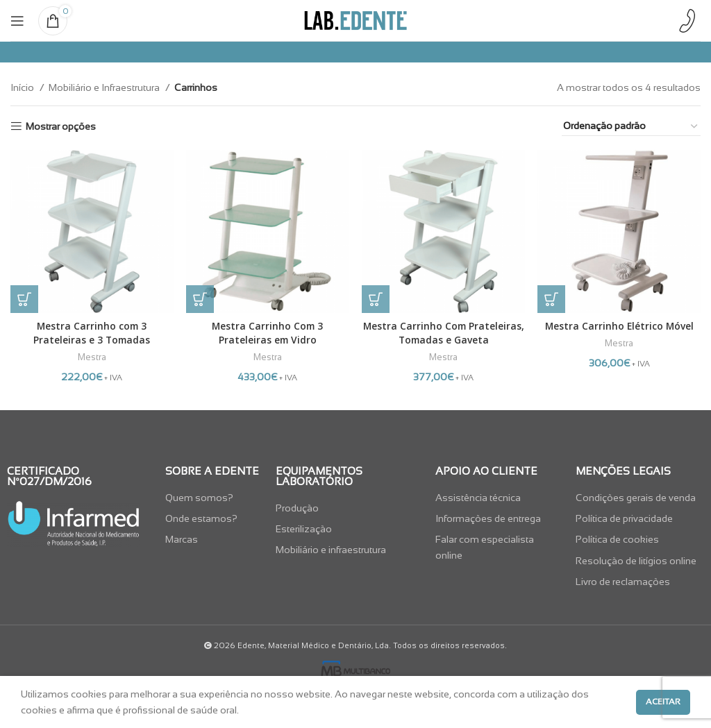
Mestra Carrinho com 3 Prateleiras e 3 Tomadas (91, 332)
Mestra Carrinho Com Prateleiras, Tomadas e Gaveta (443, 332)
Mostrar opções (61, 126)
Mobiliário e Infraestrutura (105, 87)
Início (23, 87)
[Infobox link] (687, 20)
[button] (24, 298)
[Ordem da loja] (631, 126)
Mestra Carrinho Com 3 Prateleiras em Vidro (268, 332)
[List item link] (214, 496)
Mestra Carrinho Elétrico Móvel (620, 325)
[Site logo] (355, 19)
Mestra (91, 356)
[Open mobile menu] (17, 21)
